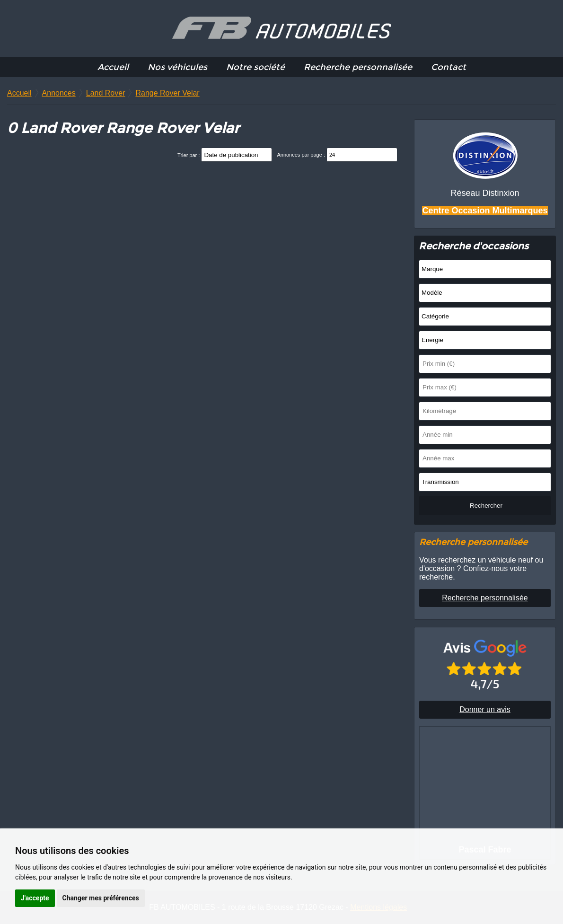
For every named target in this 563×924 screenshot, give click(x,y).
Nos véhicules (177, 67)
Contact (449, 67)
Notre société (255, 67)
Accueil (113, 67)
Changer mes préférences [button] (101, 898)
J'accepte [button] (35, 898)
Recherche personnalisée (358, 67)
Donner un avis (485, 709)
